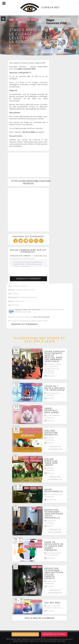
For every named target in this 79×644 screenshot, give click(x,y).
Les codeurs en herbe (19, 46)
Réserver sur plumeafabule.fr (55, 448)
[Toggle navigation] (4, 3)
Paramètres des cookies (25, 634)
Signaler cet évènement (28, 279)
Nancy (32, 46)
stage (12, 20)
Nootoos (49, 438)
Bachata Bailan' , (52, 394)
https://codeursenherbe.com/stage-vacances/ (30, 182)
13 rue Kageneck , (52, 417)
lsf (31, 547)
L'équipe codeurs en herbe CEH (27, 310)
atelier (27, 20)
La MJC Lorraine (52, 606)
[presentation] (26, 271)
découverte (38, 547)
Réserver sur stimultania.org (55, 531)
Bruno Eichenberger (42, 317)
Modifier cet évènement (25, 324)
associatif (19, 20)
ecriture (39, 432)
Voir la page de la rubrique (40, 618)
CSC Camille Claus (53, 495)
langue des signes (35, 544)
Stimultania (50, 521)
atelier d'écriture (29, 432)
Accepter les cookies (54, 634)
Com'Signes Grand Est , (53, 554)
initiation (35, 20)
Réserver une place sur (24, 52)
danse (34, 385)
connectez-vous (40, 256)
